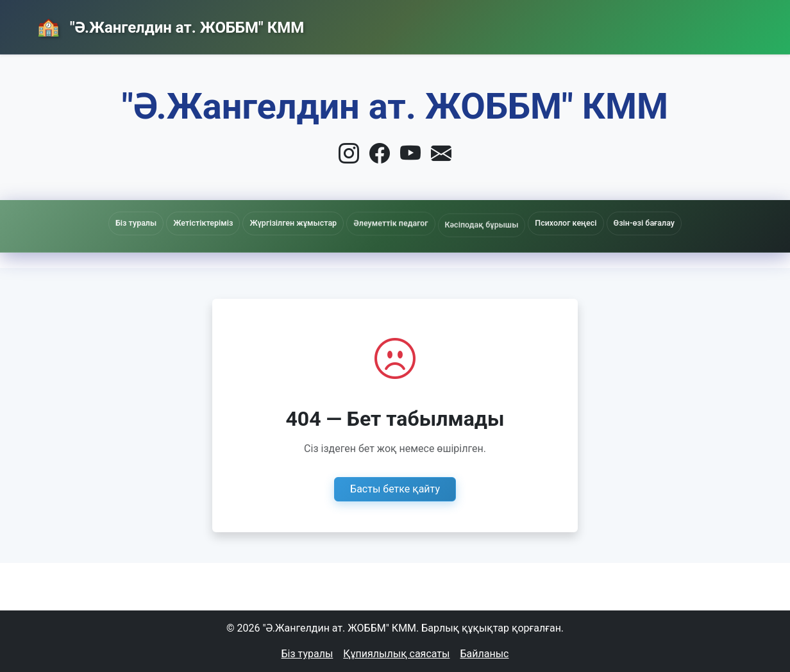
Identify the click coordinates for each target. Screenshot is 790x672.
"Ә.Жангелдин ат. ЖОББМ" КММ (185, 28)
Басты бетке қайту (395, 489)
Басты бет (461, 24)
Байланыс (650, 23)
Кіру (724, 24)
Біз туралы (307, 654)
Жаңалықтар (556, 24)
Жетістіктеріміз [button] (203, 223)
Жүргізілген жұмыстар (293, 224)
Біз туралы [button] (136, 223)
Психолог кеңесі (566, 223)
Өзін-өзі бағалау (644, 223)
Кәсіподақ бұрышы (482, 229)
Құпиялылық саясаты (396, 654)
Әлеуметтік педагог (391, 226)
